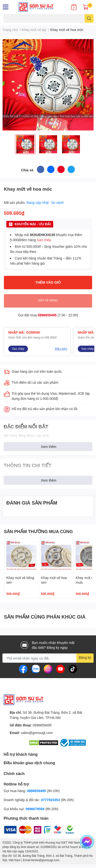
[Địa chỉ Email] (48, 658)
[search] (89, 18)
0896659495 (47, 315)
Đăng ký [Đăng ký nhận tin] (85, 657)
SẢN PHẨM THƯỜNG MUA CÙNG (38, 531)
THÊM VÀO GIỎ (48, 282)
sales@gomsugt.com (37, 733)
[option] (25, 144)
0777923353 (51, 800)
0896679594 (35, 809)
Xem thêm (49, 447)
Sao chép (44, 240)
